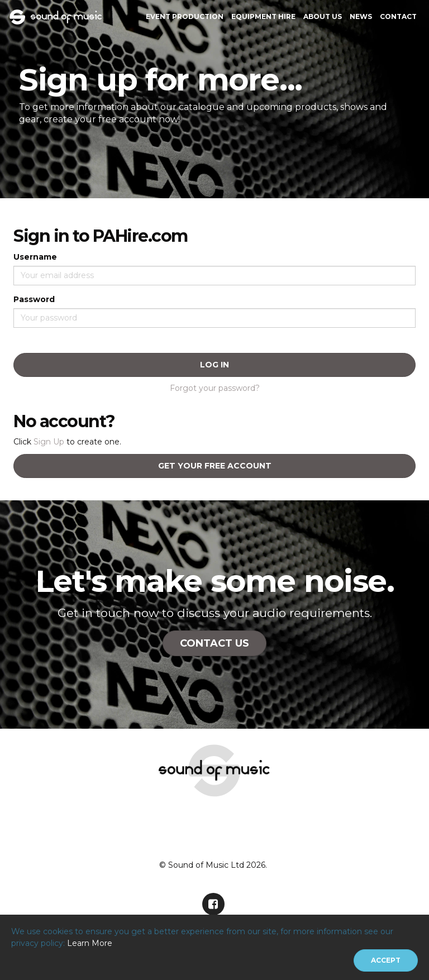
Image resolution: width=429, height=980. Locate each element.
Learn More (90, 943)
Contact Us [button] (214, 643)
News (361, 16)
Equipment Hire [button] (263, 16)
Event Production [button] (185, 16)
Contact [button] (398, 16)
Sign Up (49, 442)
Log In (214, 365)
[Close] (386, 960)
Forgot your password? (215, 388)
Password (34, 299)
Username (35, 257)
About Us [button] (323, 16)
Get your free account (215, 466)
